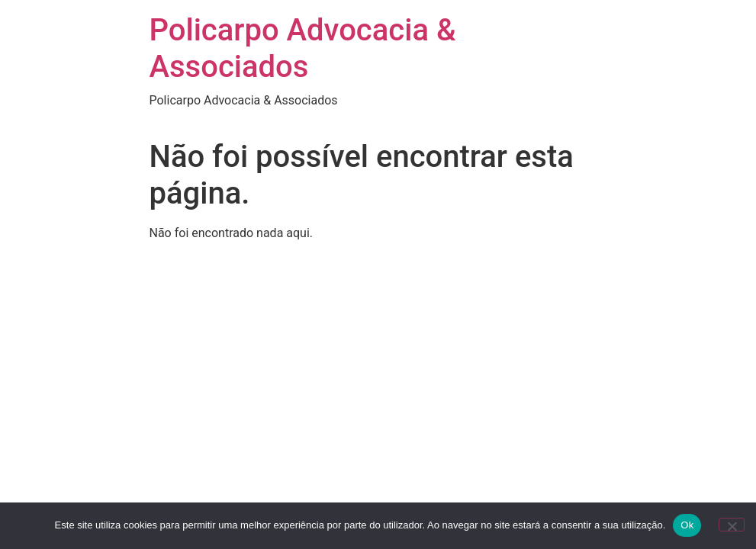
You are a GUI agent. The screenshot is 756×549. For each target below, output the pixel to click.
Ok (687, 525)
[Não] (732, 525)
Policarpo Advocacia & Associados (303, 48)
